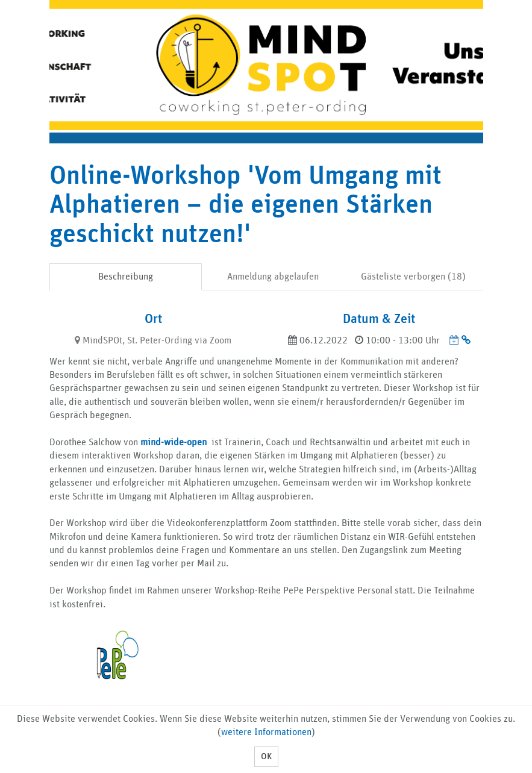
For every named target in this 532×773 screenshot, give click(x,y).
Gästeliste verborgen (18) (413, 277)
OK (266, 756)
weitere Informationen (266, 732)
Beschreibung (126, 277)
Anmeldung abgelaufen (273, 277)
